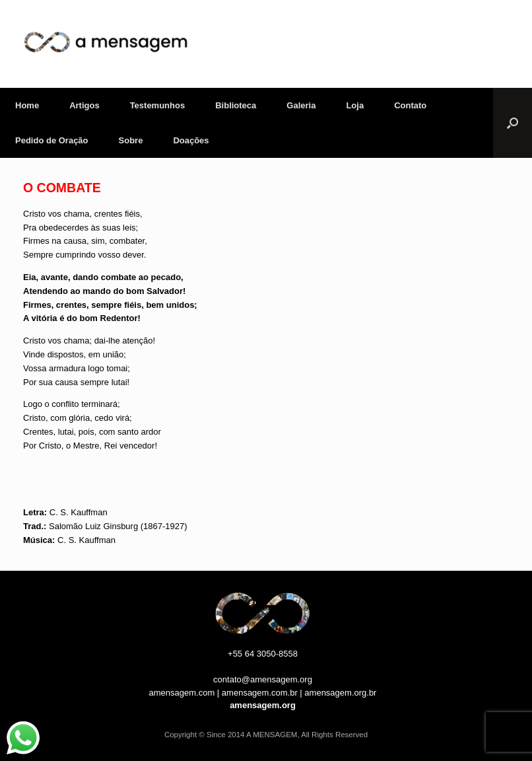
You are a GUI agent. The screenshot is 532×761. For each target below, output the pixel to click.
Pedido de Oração (52, 140)
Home (27, 105)
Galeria (301, 105)
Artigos (84, 105)
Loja (355, 105)
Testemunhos (158, 105)
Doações (191, 140)
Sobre (131, 140)
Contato (410, 105)
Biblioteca (236, 105)
